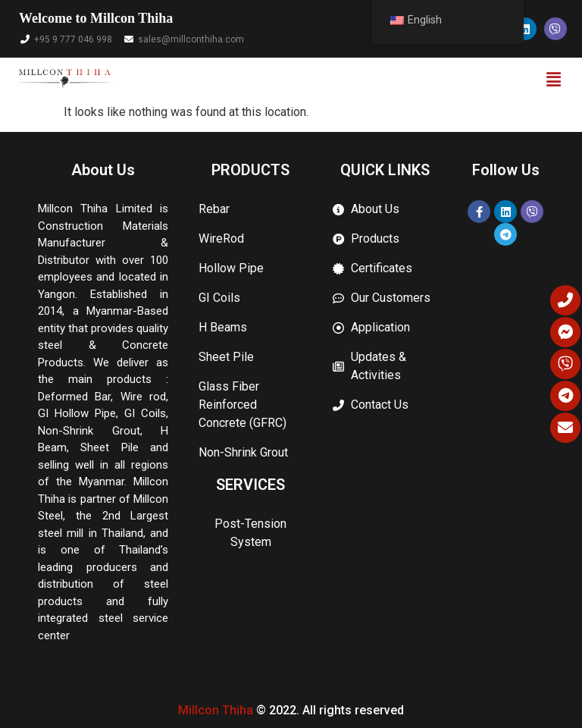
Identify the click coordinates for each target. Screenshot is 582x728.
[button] (554, 80)
